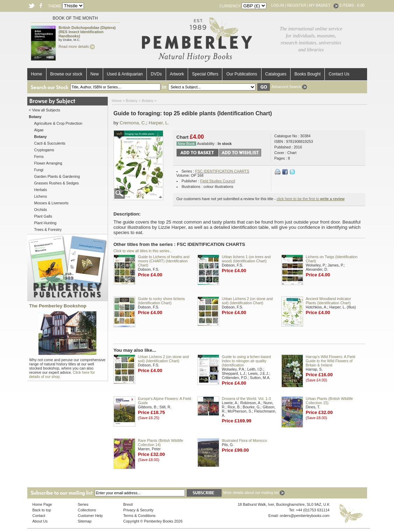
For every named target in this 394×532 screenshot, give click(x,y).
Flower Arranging (48, 163)
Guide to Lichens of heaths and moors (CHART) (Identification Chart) (164, 261)
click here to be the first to (310, 199)
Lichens (41, 196)
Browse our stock (66, 74)
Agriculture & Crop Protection (58, 123)
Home (37, 74)
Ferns (39, 156)
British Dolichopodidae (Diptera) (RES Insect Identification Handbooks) (87, 32)
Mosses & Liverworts (51, 203)
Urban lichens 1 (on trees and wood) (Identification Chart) (246, 259)
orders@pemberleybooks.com (305, 516)
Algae (39, 130)
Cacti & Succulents (50, 143)
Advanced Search (289, 87)
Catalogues (276, 74)
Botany (132, 101)
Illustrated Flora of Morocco (245, 440)
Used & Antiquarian (125, 74)
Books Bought (307, 74)
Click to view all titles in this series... (143, 251)
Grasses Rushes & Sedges (57, 183)
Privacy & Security (138, 510)
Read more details (77, 46)
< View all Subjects (45, 110)
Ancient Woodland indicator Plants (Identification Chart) (329, 301)
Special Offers (205, 74)
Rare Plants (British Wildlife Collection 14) (161, 443)
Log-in (278, 5)
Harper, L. (159, 123)
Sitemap (85, 521)
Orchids (41, 210)
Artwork (177, 74)
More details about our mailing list (254, 493)
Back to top (42, 510)
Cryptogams (44, 150)
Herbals (41, 190)
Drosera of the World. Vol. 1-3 (246, 399)
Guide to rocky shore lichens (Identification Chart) (162, 301)
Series (83, 504)
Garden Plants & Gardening (57, 176)
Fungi (39, 170)
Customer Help (90, 516)
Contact (39, 516)
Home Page (42, 504)
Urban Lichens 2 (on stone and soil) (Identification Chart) (248, 301)
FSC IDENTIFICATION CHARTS (222, 171)
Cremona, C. (133, 123)
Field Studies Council (217, 181)
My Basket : (324, 5)
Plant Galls (43, 216)
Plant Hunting (45, 223)
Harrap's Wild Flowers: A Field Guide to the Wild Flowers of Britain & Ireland (331, 361)
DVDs (156, 74)
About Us (40, 521)
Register (296, 5)
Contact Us (339, 74)
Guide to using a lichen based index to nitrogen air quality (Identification (246, 361)
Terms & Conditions (139, 516)
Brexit (128, 504)
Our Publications (242, 74)
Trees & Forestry (48, 229)
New (95, 74)
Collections (87, 510)
